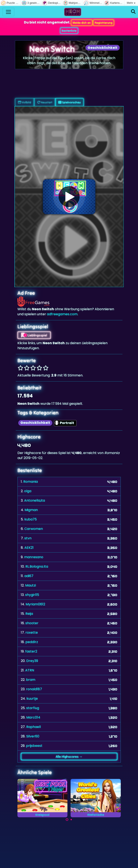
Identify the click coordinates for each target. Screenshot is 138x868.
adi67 (29, 576)
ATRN (30, 670)
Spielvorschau (70, 102)
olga (28, 491)
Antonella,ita (35, 500)
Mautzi (31, 585)
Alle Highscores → (69, 756)
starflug (33, 708)
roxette (32, 633)
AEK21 (29, 548)
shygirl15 (32, 595)
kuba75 (31, 519)
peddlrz (32, 642)
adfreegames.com (62, 314)
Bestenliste (69, 31)
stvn (28, 538)
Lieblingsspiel (34, 335)
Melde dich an (82, 23)
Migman (31, 510)
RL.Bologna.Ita (37, 566)
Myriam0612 (35, 604)
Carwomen (34, 529)
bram (31, 680)
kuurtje (32, 699)
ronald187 (34, 689)
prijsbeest (34, 746)
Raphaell (34, 727)
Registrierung (104, 23)
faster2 (31, 651)
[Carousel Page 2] (71, 820)
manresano (34, 557)
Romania (31, 482)
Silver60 (33, 736)
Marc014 (33, 717)
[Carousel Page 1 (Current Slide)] (67, 820)
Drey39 (32, 661)
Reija (29, 614)
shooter (32, 623)
